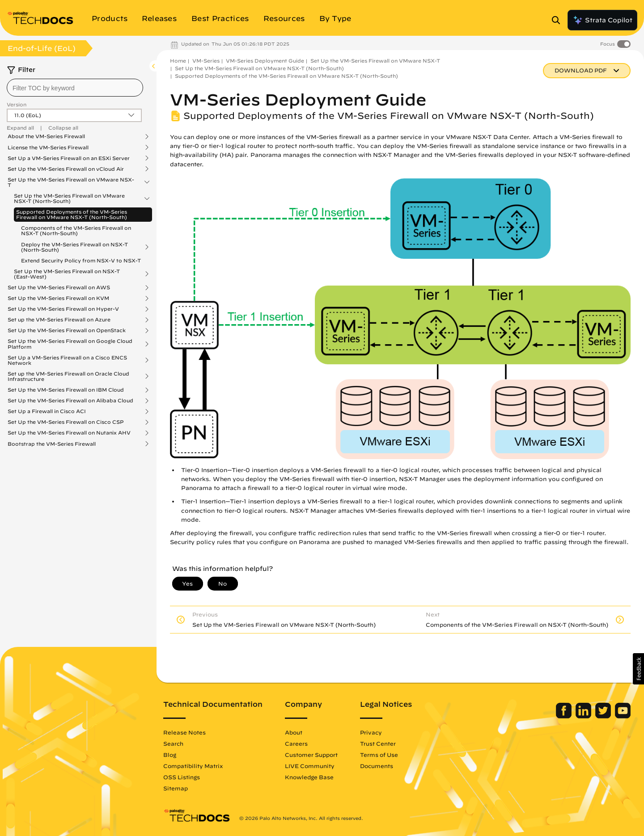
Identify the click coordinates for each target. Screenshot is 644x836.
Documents (377, 766)
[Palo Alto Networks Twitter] (604, 716)
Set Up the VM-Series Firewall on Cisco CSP (66, 422)
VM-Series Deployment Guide (265, 61)
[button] (638, 669)
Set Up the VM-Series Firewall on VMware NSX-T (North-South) (69, 198)
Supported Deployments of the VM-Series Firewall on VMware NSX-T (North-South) (72, 214)
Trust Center (378, 743)
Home (178, 61)
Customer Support (311, 755)
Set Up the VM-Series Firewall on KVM (58, 298)
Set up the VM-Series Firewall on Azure (59, 320)
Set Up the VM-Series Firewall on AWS (59, 287)
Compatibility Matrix (193, 766)
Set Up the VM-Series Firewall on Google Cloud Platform (70, 344)
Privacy (371, 732)
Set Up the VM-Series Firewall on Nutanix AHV (69, 433)
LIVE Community (310, 766)
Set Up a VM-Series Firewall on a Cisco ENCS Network (67, 360)
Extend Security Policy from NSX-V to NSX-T (81, 260)
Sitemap (176, 788)
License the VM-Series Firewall (48, 148)
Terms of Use (379, 755)
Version (17, 104)
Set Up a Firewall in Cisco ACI (47, 411)
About (294, 732)
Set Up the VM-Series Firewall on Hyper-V (63, 309)
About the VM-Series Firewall (46, 136)
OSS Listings (182, 777)
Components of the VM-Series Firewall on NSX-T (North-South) (76, 230)
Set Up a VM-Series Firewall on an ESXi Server (69, 158)
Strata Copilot (602, 20)
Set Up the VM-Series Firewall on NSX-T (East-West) (67, 274)
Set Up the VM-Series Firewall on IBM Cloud (66, 390)
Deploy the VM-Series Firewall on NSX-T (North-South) (74, 247)
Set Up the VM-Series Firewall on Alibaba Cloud (70, 401)
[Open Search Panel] (559, 20)
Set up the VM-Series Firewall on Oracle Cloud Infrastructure (68, 376)
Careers (296, 743)
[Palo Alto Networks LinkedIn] (584, 716)
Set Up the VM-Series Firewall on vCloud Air (66, 169)
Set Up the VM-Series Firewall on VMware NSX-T (71, 182)
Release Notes (184, 732)
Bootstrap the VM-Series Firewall (52, 444)
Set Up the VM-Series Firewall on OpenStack (67, 330)
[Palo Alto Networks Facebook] (565, 716)
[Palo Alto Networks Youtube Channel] (623, 716)
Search (173, 743)
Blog (170, 755)
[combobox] (75, 88)
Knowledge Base (309, 777)
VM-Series (206, 61)
